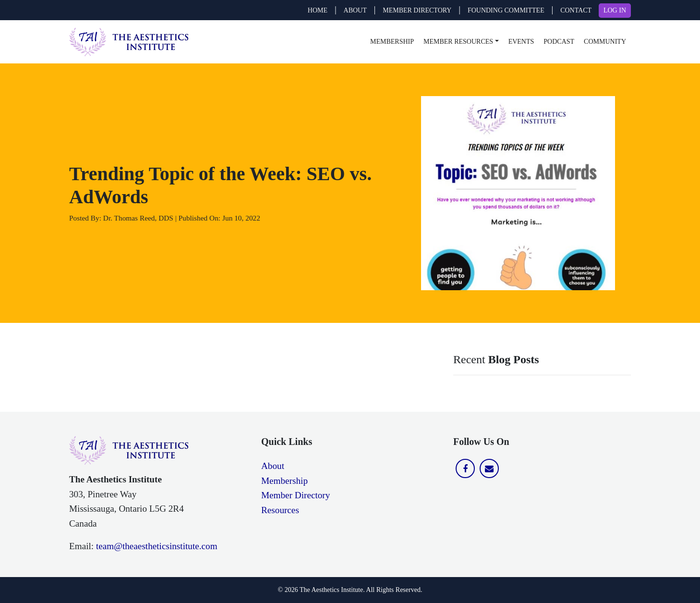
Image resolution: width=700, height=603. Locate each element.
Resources (280, 510)
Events (521, 42)
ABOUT (355, 10)
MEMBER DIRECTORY (417, 10)
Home (318, 10)
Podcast (559, 42)
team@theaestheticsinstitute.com (157, 546)
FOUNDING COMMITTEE (506, 10)
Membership (392, 42)
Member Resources (458, 42)
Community (605, 42)
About (273, 466)
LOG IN (615, 10)
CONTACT (576, 10)
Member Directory (296, 495)
